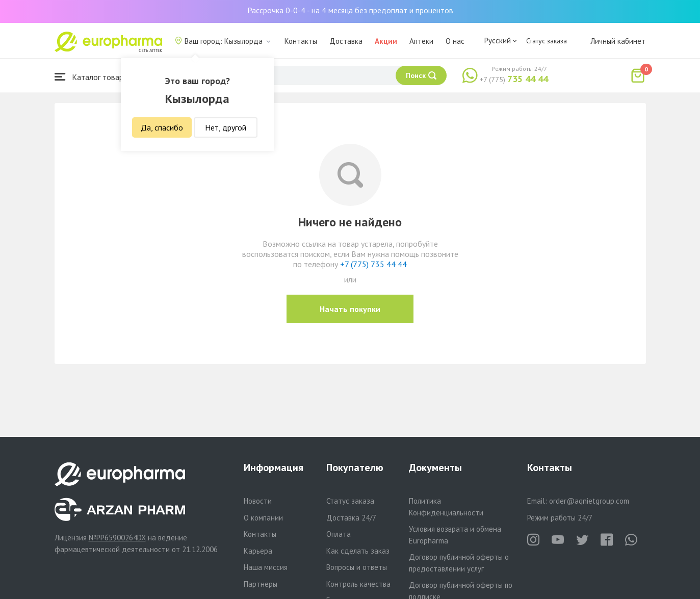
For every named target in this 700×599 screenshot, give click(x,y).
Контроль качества (358, 584)
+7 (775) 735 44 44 (373, 264)
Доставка (346, 41)
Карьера (258, 551)
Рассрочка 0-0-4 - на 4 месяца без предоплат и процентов (350, 10)
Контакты (301, 41)
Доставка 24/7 (351, 518)
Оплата (339, 534)
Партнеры (261, 584)
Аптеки (421, 41)
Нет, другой (226, 127)
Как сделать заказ (358, 551)
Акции (386, 41)
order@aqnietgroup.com (589, 501)
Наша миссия (266, 567)
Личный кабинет (618, 41)
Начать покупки (350, 309)
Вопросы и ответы (357, 567)
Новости (258, 501)
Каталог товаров (93, 77)
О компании (263, 518)
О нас (455, 41)
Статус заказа (547, 41)
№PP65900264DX (117, 538)
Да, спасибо (162, 127)
